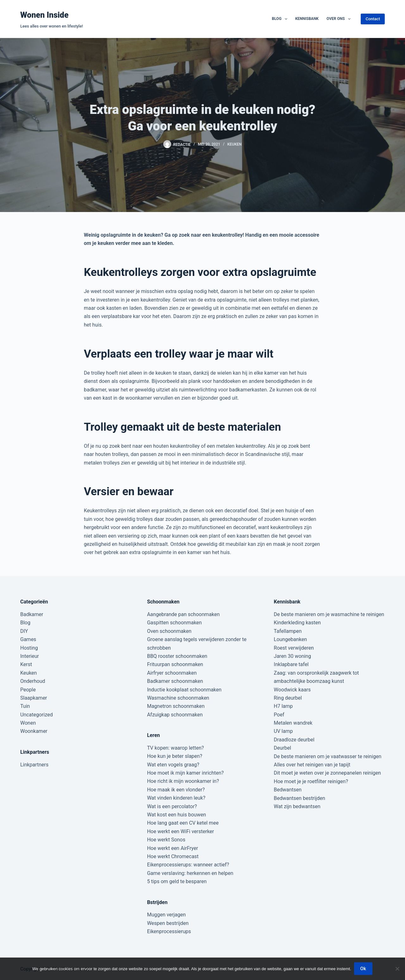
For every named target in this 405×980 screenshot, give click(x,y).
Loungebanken (290, 639)
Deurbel (282, 748)
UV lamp (283, 731)
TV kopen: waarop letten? (176, 748)
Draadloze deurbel (294, 740)
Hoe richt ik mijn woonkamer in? (183, 781)
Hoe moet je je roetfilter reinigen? (311, 781)
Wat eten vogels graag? (173, 765)
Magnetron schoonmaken (176, 706)
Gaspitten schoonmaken (174, 623)
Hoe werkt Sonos (166, 840)
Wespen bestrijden (168, 923)
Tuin (25, 706)
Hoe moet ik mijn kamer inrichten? (185, 773)
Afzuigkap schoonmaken (175, 715)
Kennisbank (307, 19)
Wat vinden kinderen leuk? (176, 798)
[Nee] (397, 969)
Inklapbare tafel (291, 664)
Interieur (30, 656)
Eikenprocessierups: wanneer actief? (188, 865)
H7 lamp (283, 706)
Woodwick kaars (292, 690)
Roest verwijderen (294, 648)
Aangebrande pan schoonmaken (184, 614)
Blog (281, 19)
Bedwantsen (288, 790)
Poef (279, 715)
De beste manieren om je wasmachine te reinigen (329, 614)
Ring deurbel (288, 698)
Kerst (26, 664)
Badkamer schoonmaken (175, 681)
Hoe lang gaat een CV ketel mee (183, 823)
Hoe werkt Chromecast (173, 856)
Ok (364, 969)
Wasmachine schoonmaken (178, 698)
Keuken (234, 144)
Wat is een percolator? (172, 806)
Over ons (340, 19)
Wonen (28, 723)
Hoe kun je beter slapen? (175, 756)
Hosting (29, 648)
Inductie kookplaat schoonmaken (184, 690)
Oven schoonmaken (169, 631)
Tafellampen (288, 631)
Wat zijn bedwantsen (297, 806)
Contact (373, 19)
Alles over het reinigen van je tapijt (312, 765)
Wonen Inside (44, 15)
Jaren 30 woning (292, 656)
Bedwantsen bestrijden (299, 798)
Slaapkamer (34, 698)
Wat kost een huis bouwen (177, 815)
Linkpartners (34, 765)
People (28, 690)
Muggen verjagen (166, 915)
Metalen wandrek (293, 723)
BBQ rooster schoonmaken (177, 656)
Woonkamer (34, 731)
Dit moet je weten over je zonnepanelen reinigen (327, 773)
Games (28, 639)
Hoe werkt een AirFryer (173, 848)
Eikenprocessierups (169, 931)
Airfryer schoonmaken (172, 673)
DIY (24, 631)
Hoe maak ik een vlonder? (176, 790)
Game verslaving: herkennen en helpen (190, 873)
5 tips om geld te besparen (177, 881)
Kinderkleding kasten (297, 623)
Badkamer (32, 614)
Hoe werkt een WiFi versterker (181, 831)
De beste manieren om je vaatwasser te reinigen (327, 756)
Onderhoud (33, 681)
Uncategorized (37, 715)
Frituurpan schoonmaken (175, 664)
